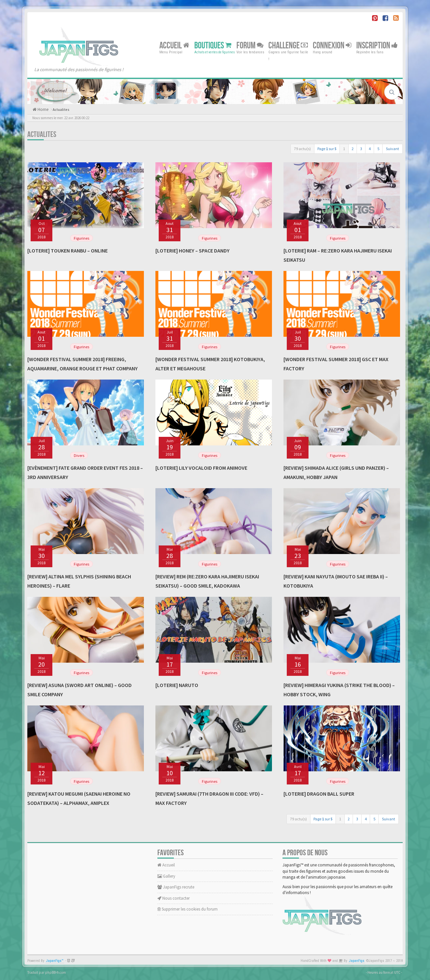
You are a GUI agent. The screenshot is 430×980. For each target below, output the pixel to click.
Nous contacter (174, 898)
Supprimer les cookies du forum (188, 909)
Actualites (61, 110)
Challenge (288, 45)
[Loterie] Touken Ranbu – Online (67, 251)
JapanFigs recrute (176, 887)
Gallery (166, 876)
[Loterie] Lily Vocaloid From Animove (201, 468)
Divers (79, 455)
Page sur (327, 149)
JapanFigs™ (55, 961)
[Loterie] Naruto (177, 685)
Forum (250, 45)
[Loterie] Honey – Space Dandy (192, 251)
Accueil (174, 45)
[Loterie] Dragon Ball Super (319, 794)
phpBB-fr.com (55, 972)
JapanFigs (357, 961)
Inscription (377, 45)
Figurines (81, 238)
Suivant (392, 149)
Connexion (332, 45)
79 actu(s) (302, 149)
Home (42, 109)
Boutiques (213, 45)
